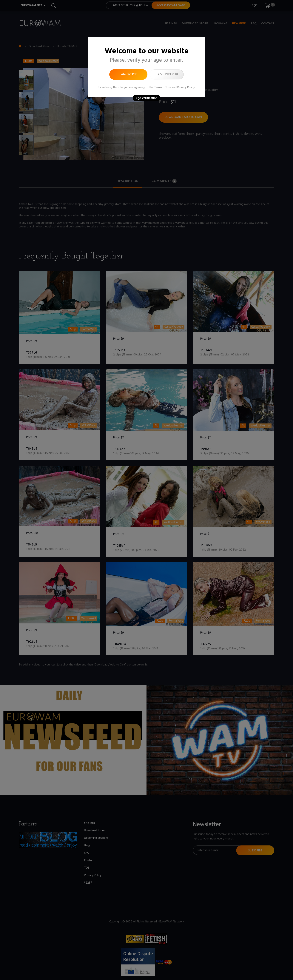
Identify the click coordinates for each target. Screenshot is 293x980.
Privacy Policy (186, 87)
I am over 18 (128, 74)
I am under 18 (167, 74)
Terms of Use (163, 87)
